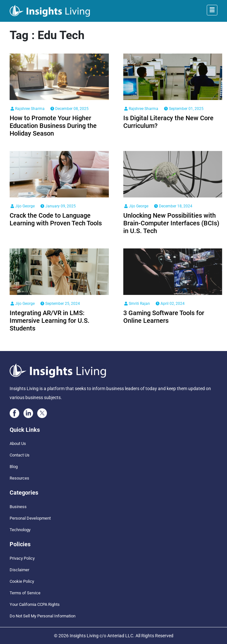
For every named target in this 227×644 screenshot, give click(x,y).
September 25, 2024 (60, 304)
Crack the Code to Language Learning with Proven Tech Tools (56, 219)
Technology (20, 530)
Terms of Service (25, 593)
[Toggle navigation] (212, 10)
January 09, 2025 (58, 206)
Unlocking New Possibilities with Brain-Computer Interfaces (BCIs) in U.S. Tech (171, 223)
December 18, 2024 (173, 206)
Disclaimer (19, 570)
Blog (14, 467)
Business (18, 507)
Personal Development (30, 518)
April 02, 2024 (170, 304)
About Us (18, 443)
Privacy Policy (22, 558)
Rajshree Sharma (28, 109)
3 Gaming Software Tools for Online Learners (164, 317)
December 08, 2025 (70, 109)
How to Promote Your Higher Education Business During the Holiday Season (53, 126)
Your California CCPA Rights (35, 604)
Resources (19, 478)
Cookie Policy (22, 581)
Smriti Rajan (137, 304)
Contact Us (20, 455)
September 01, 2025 (184, 109)
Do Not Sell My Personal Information (43, 616)
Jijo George (23, 206)
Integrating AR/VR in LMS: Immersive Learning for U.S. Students (50, 321)
